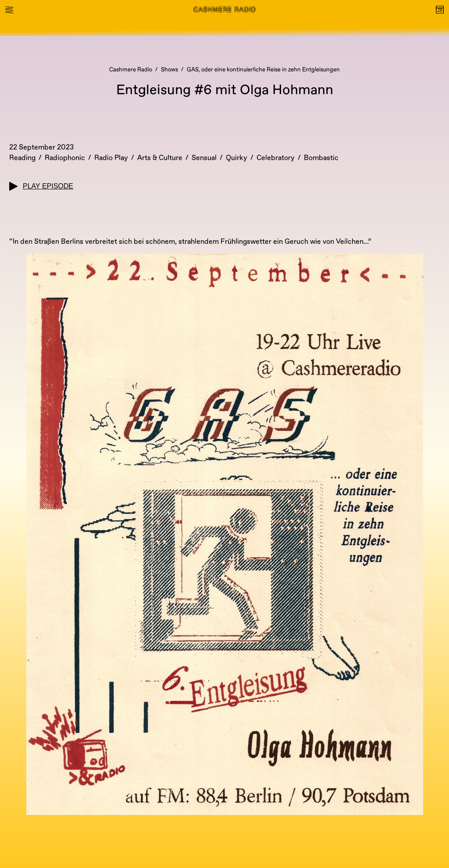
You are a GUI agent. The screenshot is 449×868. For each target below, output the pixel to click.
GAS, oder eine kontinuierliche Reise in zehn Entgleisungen (263, 70)
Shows (169, 70)
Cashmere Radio (131, 70)
